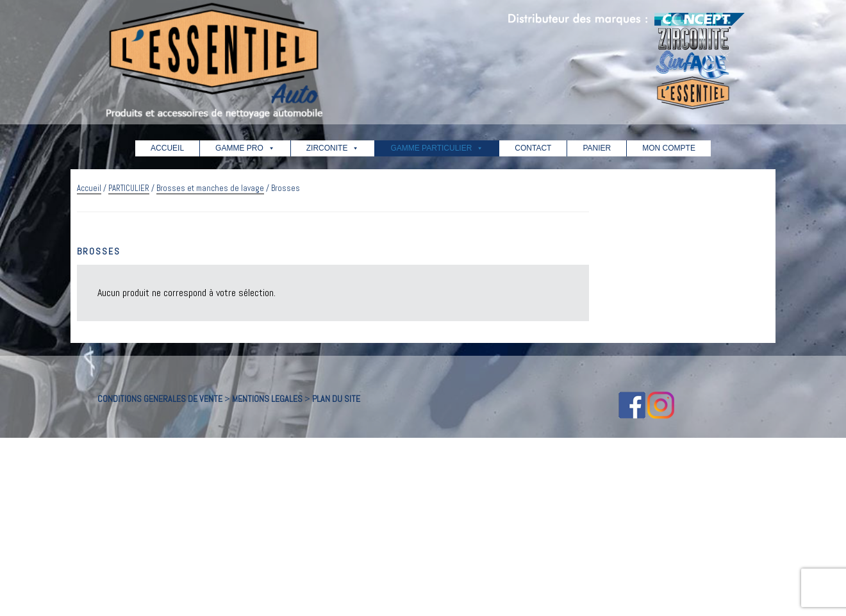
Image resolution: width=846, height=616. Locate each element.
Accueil (89, 188)
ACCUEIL (167, 148)
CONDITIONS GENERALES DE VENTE (160, 399)
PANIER (597, 148)
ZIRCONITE (333, 148)
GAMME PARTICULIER (437, 148)
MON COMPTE (669, 148)
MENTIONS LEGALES (267, 399)
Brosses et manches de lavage (210, 188)
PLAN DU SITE (336, 399)
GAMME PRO (245, 148)
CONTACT (533, 148)
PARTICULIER (129, 188)
